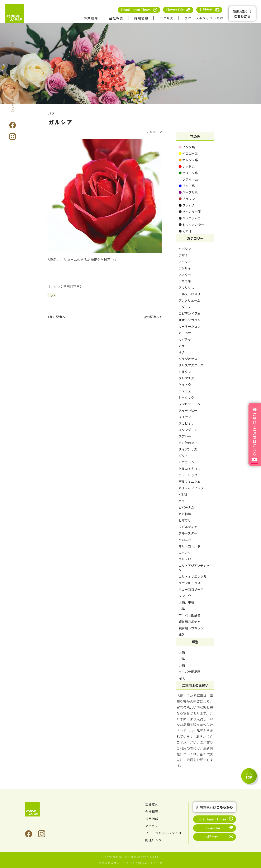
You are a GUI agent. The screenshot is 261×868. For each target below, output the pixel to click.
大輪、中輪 (186, 602)
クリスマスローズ (191, 365)
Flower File (175, 10)
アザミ (183, 255)
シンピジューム (189, 404)
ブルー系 (187, 186)
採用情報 (141, 18)
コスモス (185, 391)
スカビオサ (186, 423)
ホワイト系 (188, 179)
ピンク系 (187, 147)
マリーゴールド (189, 546)
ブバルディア (188, 527)
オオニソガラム (189, 320)
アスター (185, 275)
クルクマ (185, 372)
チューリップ (188, 475)
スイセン (185, 417)
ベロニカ (185, 540)
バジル (183, 494)
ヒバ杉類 (185, 514)
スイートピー (188, 410)
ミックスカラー (191, 225)
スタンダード (188, 430)
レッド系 (187, 166)
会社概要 (116, 18)
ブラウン (187, 199)
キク (182, 352)
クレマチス (186, 378)
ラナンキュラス (189, 583)
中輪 (182, 659)
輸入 (182, 635)
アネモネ (185, 281)
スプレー (185, 436)
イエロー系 (188, 153)
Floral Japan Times (136, 10)
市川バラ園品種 (189, 615)
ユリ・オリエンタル (193, 576)
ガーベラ (185, 333)
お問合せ (206, 10)
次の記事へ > (152, 317)
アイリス (185, 262)
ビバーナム (186, 507)
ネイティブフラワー (193, 488)
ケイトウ (185, 384)
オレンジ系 (188, 160)
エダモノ (185, 307)
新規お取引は (242, 14)
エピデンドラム (189, 313)
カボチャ (185, 339)
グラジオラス (188, 359)
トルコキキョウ (189, 469)
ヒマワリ (185, 520)
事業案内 (91, 18)
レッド (52, 295)
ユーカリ (185, 553)
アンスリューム (189, 300)
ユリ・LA (185, 559)
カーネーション (189, 326)
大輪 (182, 652)
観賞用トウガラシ (191, 628)
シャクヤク (186, 397)
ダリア (183, 456)
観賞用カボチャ (189, 622)
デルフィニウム (189, 481)
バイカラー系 (190, 212)
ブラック (187, 205)
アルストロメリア (191, 294)
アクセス (167, 18)
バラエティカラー (193, 218)
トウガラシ (186, 462)
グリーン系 (188, 173)
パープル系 (188, 192)
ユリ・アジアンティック (194, 568)
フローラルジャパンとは (204, 18)
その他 (185, 231)
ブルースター (188, 533)
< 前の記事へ (57, 317)
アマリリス (186, 287)
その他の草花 (188, 443)
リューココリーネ (191, 589)
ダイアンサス (188, 449)
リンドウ (185, 596)
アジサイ (185, 268)
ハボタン (185, 249)
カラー (183, 346)
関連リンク (154, 840)
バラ (51, 113)
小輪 (182, 609)
